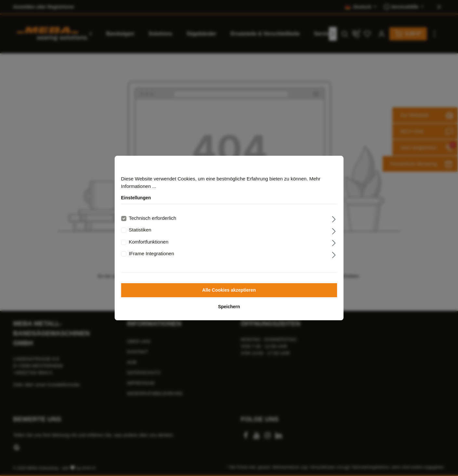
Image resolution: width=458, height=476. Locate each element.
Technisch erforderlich (152, 218)
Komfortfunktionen (149, 242)
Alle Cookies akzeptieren (229, 290)
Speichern (229, 307)
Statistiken (140, 230)
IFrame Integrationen (151, 253)
